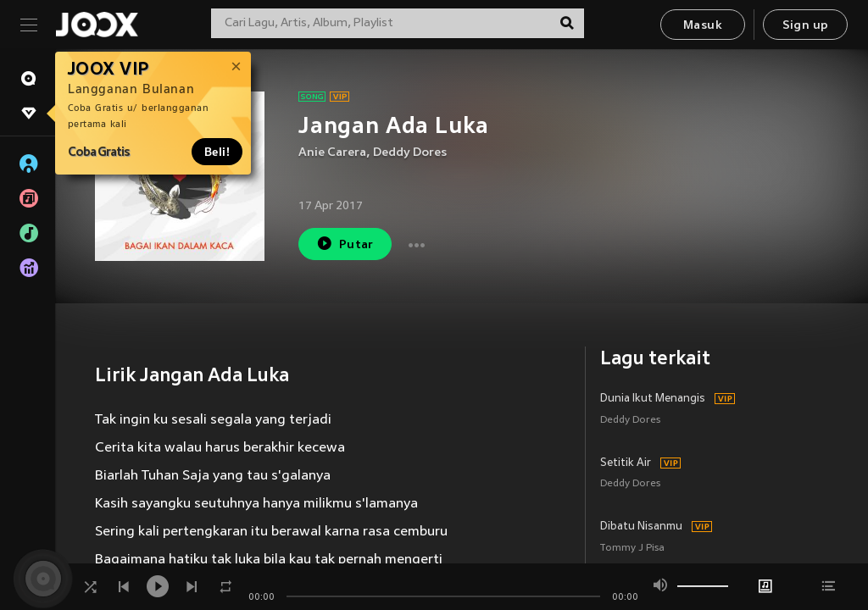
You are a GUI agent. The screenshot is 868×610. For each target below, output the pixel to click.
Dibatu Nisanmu (641, 527)
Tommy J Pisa (632, 549)
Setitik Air (626, 463)
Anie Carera (332, 153)
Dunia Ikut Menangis (653, 399)
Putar (345, 244)
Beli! (217, 152)
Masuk (703, 26)
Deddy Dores (410, 153)
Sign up (806, 26)
